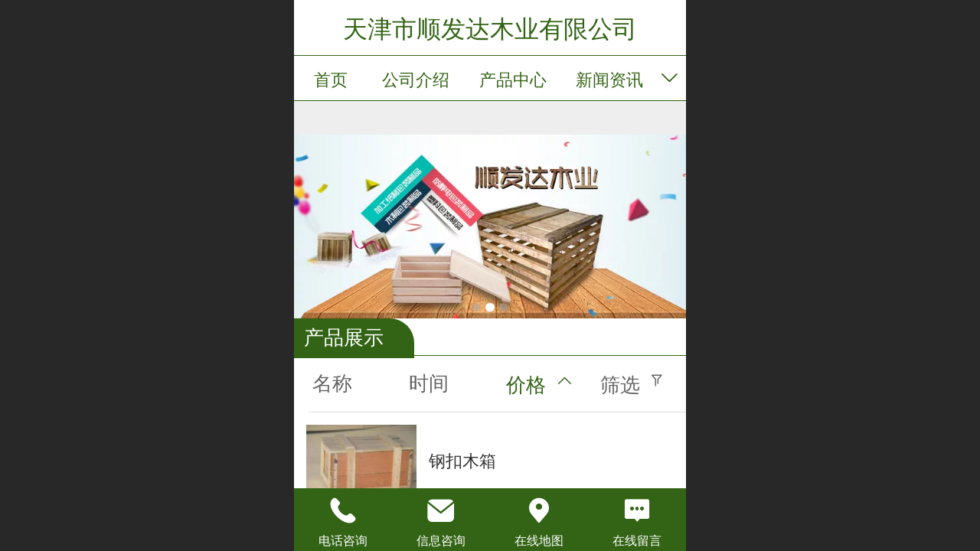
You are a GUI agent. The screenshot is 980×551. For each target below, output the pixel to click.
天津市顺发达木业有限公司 (490, 29)
